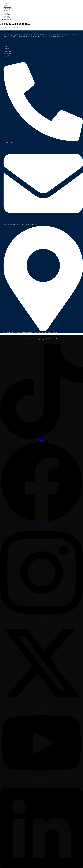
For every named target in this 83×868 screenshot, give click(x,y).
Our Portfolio (8, 8)
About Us (7, 5)
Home (6, 4)
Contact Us (7, 10)
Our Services (8, 7)
